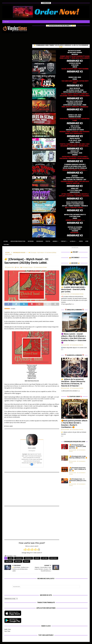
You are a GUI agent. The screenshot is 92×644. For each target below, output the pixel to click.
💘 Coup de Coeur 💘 (74, 397)
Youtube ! (6, 245)
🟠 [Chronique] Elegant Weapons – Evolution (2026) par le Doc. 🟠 (78, 446)
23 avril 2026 (73, 461)
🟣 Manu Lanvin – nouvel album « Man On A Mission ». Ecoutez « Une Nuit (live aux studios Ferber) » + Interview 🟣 (74, 338)
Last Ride (45, 558)
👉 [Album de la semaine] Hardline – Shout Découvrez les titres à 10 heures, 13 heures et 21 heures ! (73, 382)
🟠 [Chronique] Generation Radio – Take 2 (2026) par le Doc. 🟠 (78, 469)
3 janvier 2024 (10, 267)
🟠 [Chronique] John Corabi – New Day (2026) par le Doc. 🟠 (78, 458)
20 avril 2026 (66, 388)
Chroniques (40, 241)
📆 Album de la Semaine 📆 (74, 355)
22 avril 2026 (66, 345)
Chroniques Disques (27, 267)
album (11, 558)
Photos (48, 241)
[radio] (25, 549)
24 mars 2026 (66, 294)
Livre (87, 241)
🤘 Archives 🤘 (74, 263)
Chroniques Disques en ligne (74, 442)
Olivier (18, 267)
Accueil (6, 241)
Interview (31, 241)
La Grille (72, 241)
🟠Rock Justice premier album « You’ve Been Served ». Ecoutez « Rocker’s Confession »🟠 (74, 424)
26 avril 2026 (73, 450)
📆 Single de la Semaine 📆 (74, 310)
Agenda (55, 241)
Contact (63, 241)
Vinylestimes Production (18, 241)
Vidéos (81, 241)
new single (9, 561)
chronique (19, 558)
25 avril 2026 (66, 430)
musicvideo (54, 558)
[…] (73, 304)
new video (18, 561)
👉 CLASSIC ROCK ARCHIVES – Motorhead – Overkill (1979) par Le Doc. (74, 289)
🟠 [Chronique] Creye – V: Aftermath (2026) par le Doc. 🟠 (78, 480)
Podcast (26, 561)
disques (37, 558)
